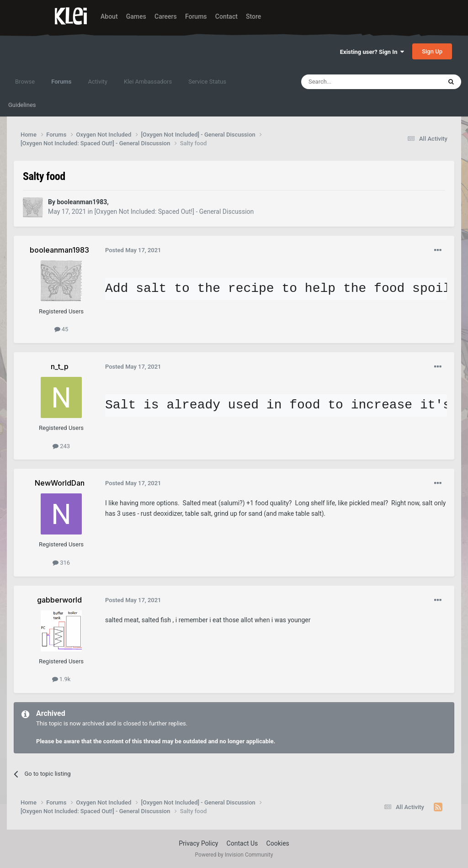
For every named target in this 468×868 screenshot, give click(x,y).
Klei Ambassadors (148, 82)
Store (253, 16)
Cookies (278, 843)
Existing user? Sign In (372, 52)
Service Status (207, 82)
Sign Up (432, 51)
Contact (226, 16)
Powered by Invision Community (234, 855)
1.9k (61, 679)
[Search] (350, 82)
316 (61, 563)
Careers (166, 16)
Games (136, 16)
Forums (196, 16)
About (109, 16)
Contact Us (242, 843)
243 (61, 446)
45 (61, 329)
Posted (133, 250)
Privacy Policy (198, 843)
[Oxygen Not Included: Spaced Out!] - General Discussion (174, 212)
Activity (98, 82)
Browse (25, 82)
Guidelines (22, 105)
